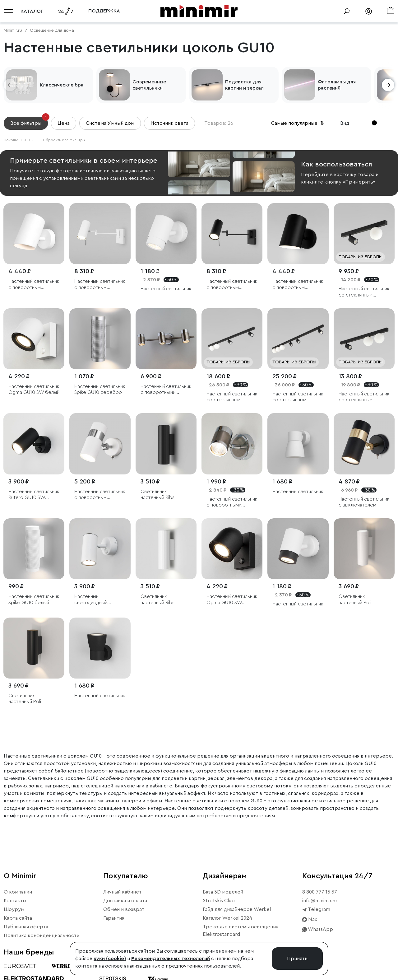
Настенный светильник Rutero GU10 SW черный (34, 495)
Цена (64, 123)
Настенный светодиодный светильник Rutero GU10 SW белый (95, 600)
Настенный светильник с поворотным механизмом (34, 285)
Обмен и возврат (124, 909)
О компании (18, 892)
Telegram (316, 909)
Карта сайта (18, 918)
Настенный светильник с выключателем (364, 502)
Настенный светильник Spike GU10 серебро (100, 389)
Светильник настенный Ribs (157, 495)
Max (310, 919)
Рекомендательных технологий (171, 959)
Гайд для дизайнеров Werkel (237, 909)
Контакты (15, 901)
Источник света (169, 123)
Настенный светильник (166, 289)
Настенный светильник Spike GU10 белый (34, 599)
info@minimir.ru (319, 901)
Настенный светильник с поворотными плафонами (166, 390)
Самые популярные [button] (298, 123)
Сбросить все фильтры (64, 140)
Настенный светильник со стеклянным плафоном (364, 292)
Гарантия (114, 918)
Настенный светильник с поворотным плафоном (100, 285)
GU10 (27, 140)
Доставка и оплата (125, 901)
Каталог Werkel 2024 (227, 918)
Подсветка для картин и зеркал (244, 85)
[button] (10, 85)
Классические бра (62, 85)
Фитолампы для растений (337, 85)
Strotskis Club (219, 901)
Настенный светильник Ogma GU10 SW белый (34, 389)
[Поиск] (347, 11)
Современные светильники (149, 85)
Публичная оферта (26, 927)
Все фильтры (29, 121)
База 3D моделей (223, 892)
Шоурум (14, 909)
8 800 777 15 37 (320, 892)
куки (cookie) (110, 959)
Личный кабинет (122, 892)
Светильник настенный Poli (355, 599)
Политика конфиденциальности (42, 936)
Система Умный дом (110, 123)
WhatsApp (318, 929)
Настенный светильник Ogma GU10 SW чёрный (232, 600)
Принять (297, 959)
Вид (345, 123)
